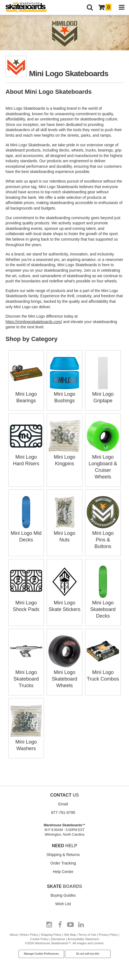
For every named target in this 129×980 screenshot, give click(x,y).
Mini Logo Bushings (64, 394)
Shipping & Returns (63, 855)
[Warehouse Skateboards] (29, 8)
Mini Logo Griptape (103, 394)
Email (63, 804)
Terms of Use (87, 935)
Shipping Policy (51, 935)
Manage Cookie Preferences (41, 954)
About (14, 935)
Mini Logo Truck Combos (103, 672)
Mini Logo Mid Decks (26, 533)
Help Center (63, 872)
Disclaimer (58, 939)
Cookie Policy (39, 939)
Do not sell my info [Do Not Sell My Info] (88, 954)
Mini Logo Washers (26, 742)
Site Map (70, 935)
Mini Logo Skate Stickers (64, 603)
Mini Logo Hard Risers (26, 457)
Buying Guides (63, 895)
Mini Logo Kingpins (64, 457)
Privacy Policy (108, 935)
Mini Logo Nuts (64, 533)
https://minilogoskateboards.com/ (34, 322)
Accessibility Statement (83, 939)
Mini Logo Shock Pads (26, 603)
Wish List (63, 904)
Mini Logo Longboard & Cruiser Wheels (103, 464)
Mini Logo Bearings (26, 394)
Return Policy (29, 935)
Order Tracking (63, 863)
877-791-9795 (63, 813)
